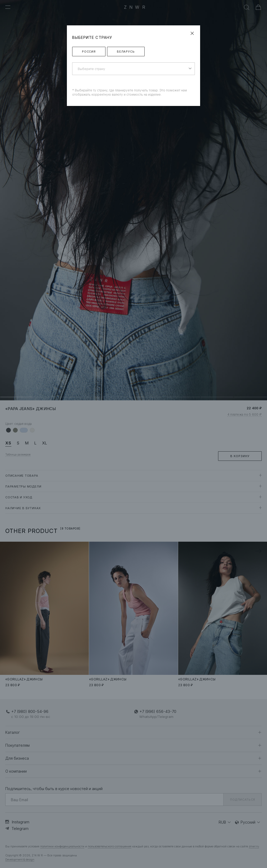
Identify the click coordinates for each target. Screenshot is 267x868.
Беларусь (126, 52)
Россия (89, 52)
